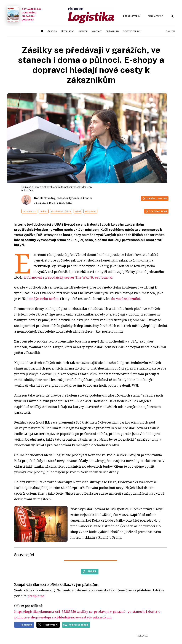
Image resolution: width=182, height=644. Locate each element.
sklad (78, 211)
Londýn (33, 299)
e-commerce (29, 211)
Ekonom (170, 31)
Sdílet (92, 571)
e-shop (44, 211)
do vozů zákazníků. (126, 299)
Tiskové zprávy (132, 31)
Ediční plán (112, 31)
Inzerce (83, 31)
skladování (90, 211)
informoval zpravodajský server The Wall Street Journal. (69, 277)
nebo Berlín (49, 299)
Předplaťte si (132, 16)
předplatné (36, 596)
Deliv (31, 190)
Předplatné (68, 31)
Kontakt (97, 31)
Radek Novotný (45, 198)
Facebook (26, 625)
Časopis (52, 31)
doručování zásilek (61, 211)
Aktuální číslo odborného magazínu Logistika (24, 14)
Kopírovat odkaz (78, 625)
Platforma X (50, 625)
